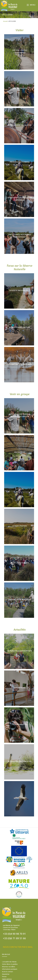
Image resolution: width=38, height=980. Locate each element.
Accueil (5, 21)
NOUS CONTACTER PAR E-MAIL (18, 947)
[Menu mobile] (32, 5)
